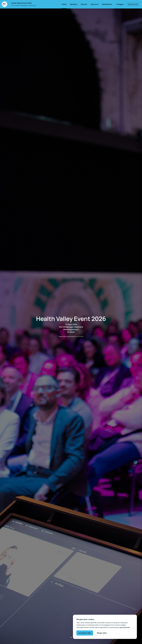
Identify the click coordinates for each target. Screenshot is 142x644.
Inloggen (120, 4)
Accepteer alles (85, 633)
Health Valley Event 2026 (21, 3)
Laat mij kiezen (124, 627)
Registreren (133, 4)
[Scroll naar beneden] (71, 637)
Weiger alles (102, 633)
